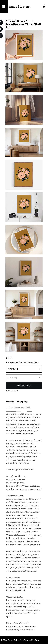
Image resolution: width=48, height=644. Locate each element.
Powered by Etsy (31, 640)
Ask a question (12, 390)
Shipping (22, 402)
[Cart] (44, 7)
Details (10, 402)
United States (26, 363)
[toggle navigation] (4, 7)
